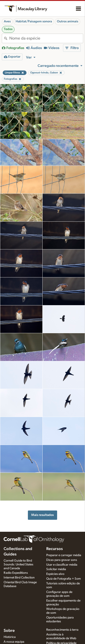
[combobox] (46, 38)
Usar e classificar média (62, 565)
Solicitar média (56, 569)
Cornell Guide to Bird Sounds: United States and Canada (18, 564)
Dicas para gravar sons (62, 560)
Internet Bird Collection (19, 578)
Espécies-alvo (55, 574)
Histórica (10, 637)
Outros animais (68, 21)
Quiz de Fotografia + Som (63, 579)
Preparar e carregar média (64, 555)
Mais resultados (42, 515)
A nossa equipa (14, 642)
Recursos (55, 549)
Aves (7, 21)
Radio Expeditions (16, 573)
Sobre (9, 631)
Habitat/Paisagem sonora (34, 21)
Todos (8, 29)
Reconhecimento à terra (62, 630)
